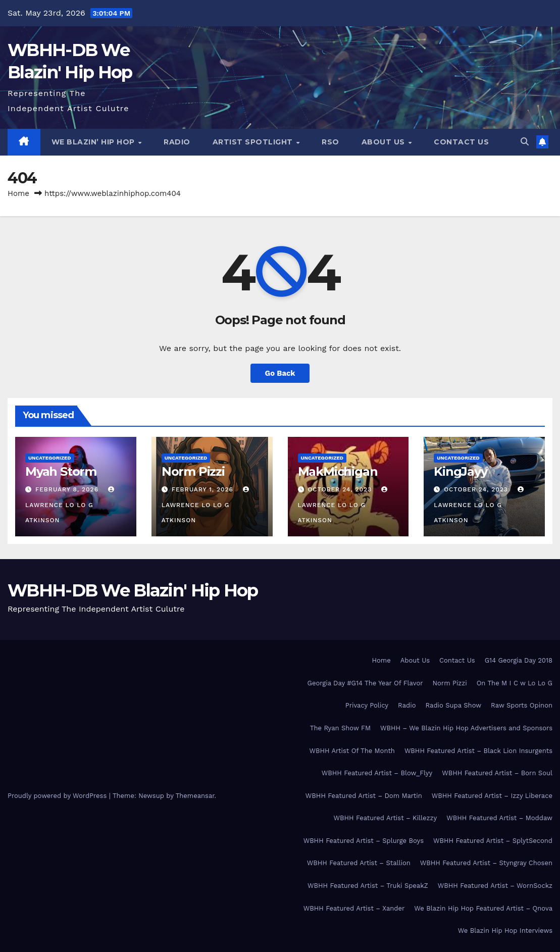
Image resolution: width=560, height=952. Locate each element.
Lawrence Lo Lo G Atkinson (71, 505)
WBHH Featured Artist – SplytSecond (493, 841)
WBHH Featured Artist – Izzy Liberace (492, 796)
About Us (385, 142)
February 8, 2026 (68, 489)
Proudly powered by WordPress (58, 796)
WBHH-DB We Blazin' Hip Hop (133, 590)
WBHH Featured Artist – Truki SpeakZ (368, 886)
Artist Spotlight (254, 142)
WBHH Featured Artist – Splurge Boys (364, 841)
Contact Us (461, 142)
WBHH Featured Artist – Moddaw (499, 818)
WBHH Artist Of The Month (352, 751)
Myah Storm (61, 471)
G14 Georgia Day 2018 (519, 660)
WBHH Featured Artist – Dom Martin (364, 796)
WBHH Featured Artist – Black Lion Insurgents (478, 751)
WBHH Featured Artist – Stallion (359, 863)
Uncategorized (50, 458)
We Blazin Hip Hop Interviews (505, 931)
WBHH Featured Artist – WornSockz (495, 886)
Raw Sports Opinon (522, 705)
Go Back (280, 373)
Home (18, 193)
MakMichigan (338, 471)
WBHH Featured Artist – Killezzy (385, 818)
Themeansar (195, 796)
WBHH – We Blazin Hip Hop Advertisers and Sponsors (466, 728)
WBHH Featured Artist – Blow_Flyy (377, 773)
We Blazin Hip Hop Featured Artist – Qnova (483, 908)
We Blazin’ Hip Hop (94, 142)
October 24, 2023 (341, 489)
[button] (525, 142)
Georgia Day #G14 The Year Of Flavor (365, 683)
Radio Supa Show (453, 705)
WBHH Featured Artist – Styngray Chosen (486, 863)
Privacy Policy (367, 705)
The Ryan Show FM (340, 728)
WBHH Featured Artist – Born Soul (497, 773)
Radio (177, 142)
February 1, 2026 (204, 489)
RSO (330, 142)
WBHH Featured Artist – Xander (354, 908)
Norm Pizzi (193, 471)
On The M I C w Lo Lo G (515, 683)
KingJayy (460, 471)
